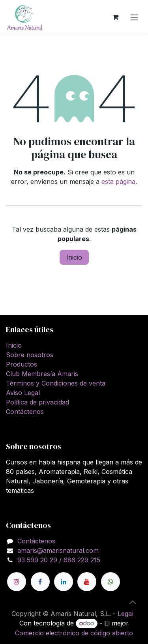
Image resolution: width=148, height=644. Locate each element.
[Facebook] (40, 582)
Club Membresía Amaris (42, 374)
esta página (118, 182)
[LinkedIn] (64, 582)
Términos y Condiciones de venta (56, 383)
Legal (126, 614)
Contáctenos (25, 412)
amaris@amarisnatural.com (58, 550)
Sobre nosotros (30, 355)
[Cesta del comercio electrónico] (115, 17)
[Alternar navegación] (134, 17)
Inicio (74, 257)
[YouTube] (87, 582)
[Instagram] (17, 582)
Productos (22, 364)
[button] (133, 602)
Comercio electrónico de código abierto (74, 633)
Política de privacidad (37, 402)
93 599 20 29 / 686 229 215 (59, 560)
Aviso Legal (23, 393)
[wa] (111, 582)
